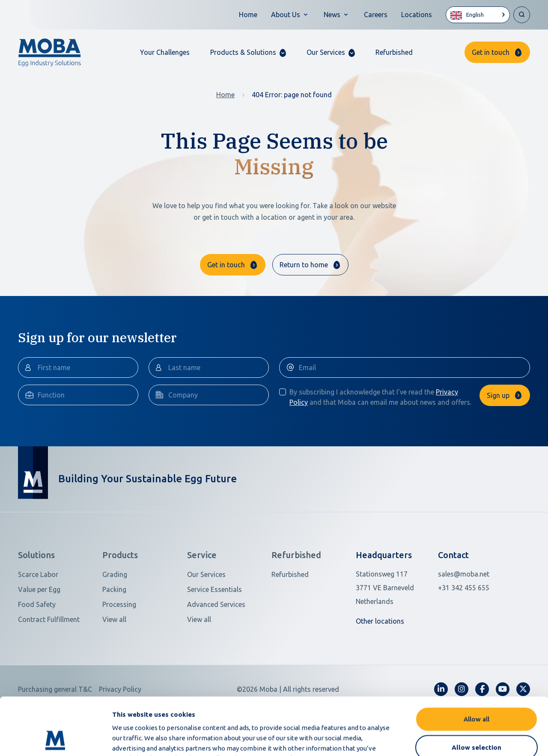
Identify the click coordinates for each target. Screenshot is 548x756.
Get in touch (491, 52)
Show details (453, 739)
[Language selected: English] (478, 15)
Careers (376, 15)
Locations (417, 15)
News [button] (332, 15)
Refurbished (394, 52)
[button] (248, 52)
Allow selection (477, 693)
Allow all (477, 665)
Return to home (304, 265)
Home (248, 15)
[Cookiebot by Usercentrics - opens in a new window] (55, 739)
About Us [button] (286, 15)
